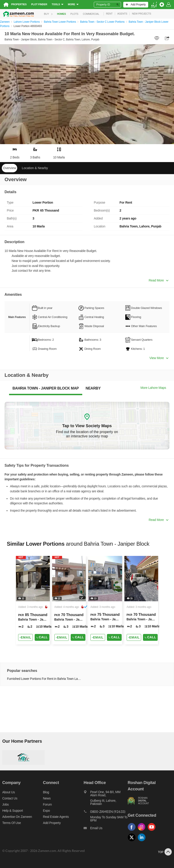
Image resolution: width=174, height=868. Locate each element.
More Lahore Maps (153, 388)
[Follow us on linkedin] (143, 841)
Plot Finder (39, 4)
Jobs (5, 804)
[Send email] (25, 637)
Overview (10, 168)
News (47, 798)
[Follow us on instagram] (143, 831)
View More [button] (159, 358)
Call (42, 637)
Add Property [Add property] (52, 823)
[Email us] (106, 829)
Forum (47, 804)
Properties (19, 4)
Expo (47, 811)
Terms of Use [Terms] (12, 823)
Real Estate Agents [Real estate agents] (56, 817)
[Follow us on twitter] (133, 841)
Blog (46, 792)
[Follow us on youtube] (153, 831)
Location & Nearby (35, 168)
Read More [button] (158, 280)
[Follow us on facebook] (133, 831)
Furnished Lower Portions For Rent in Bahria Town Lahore (44, 679)
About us (8, 792)
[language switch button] (154, 5)
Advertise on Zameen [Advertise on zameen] (17, 817)
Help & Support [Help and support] (13, 811)
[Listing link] (33, 600)
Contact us (10, 798)
